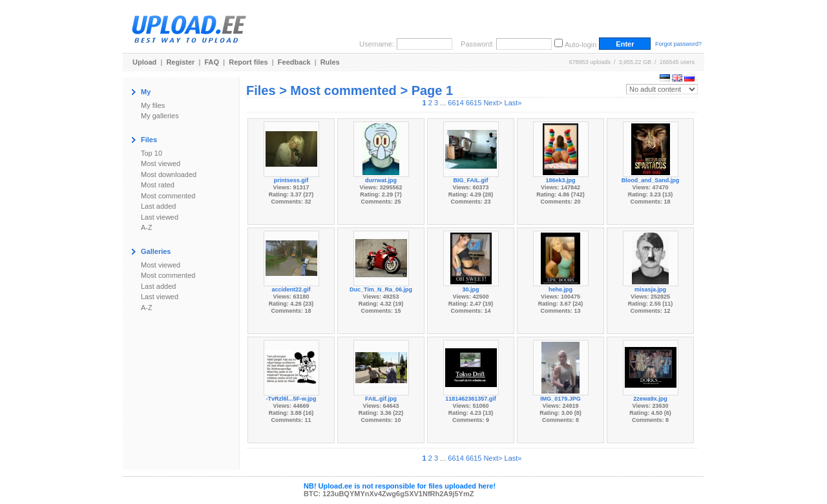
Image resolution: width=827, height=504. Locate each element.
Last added (158, 206)
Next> (493, 103)
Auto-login (581, 45)
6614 (455, 103)
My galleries (160, 116)
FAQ (212, 62)
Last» (513, 103)
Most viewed (161, 163)
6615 (474, 103)
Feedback (294, 62)
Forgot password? (678, 44)
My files (153, 105)
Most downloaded (169, 174)
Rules (330, 62)
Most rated (158, 185)
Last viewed (160, 217)
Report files (248, 62)
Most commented (168, 196)
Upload (144, 62)
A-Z (147, 227)
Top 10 (152, 153)
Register (180, 62)
